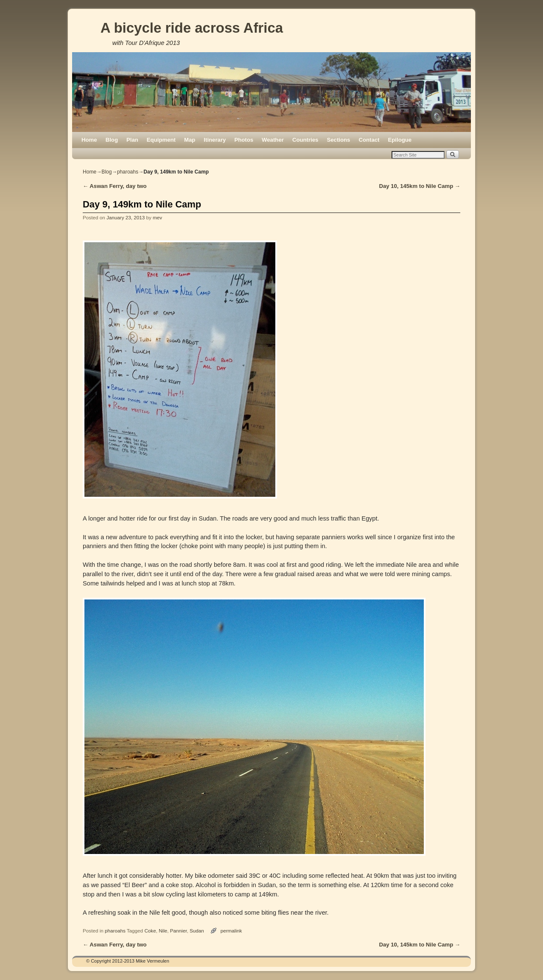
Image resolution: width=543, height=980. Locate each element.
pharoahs (128, 172)
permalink (231, 931)
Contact (369, 140)
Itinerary (215, 140)
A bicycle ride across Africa (192, 28)
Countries (305, 140)
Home (89, 140)
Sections (338, 140)
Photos (244, 140)
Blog (112, 140)
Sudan (197, 931)
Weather (273, 140)
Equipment (161, 140)
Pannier (179, 931)
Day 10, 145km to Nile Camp (420, 186)
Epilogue (400, 140)
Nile (163, 931)
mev (157, 217)
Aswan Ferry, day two (115, 186)
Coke (150, 931)
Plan (132, 140)
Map (190, 140)
